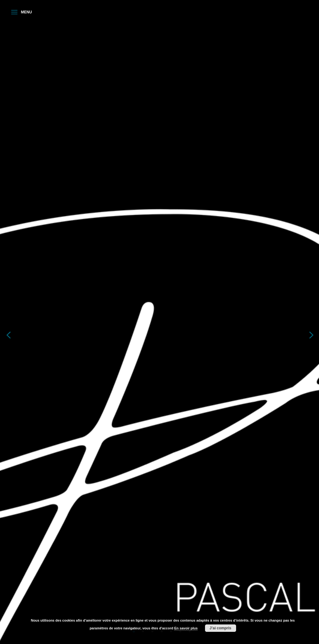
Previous (8, 334)
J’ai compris (221, 628)
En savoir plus (186, 628)
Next (311, 334)
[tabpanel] (159, 334)
